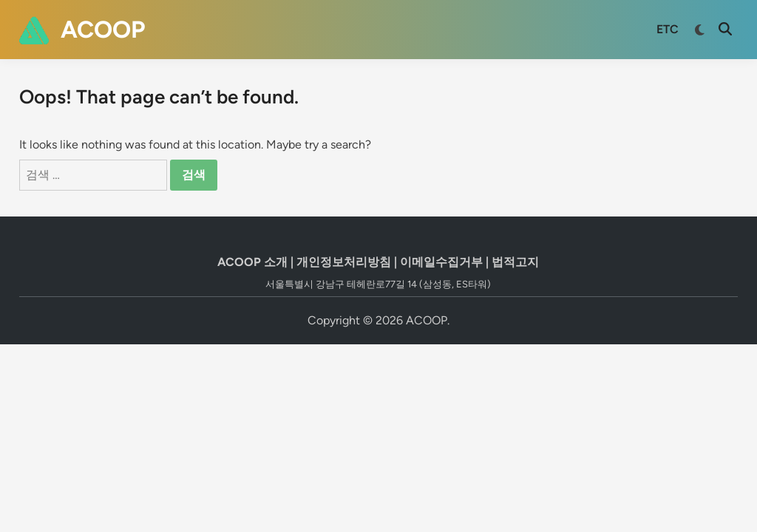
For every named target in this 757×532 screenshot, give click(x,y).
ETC (668, 29)
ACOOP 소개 (252, 262)
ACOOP (103, 30)
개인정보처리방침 (344, 262)
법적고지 (515, 262)
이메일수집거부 (441, 262)
